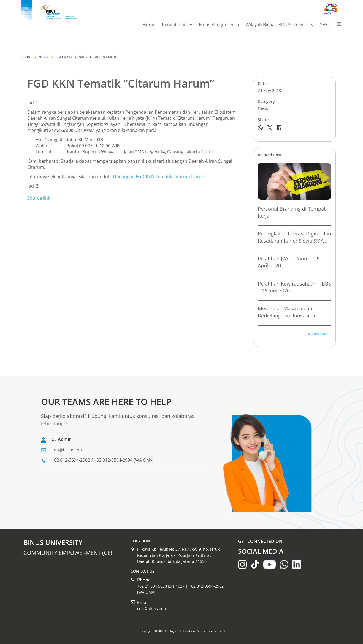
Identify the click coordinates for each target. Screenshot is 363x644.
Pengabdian (177, 25)
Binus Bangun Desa (219, 25)
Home (149, 25)
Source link (39, 198)
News (43, 57)
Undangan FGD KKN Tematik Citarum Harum (159, 176)
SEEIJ (325, 25)
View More (319, 334)
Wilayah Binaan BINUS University (280, 25)
